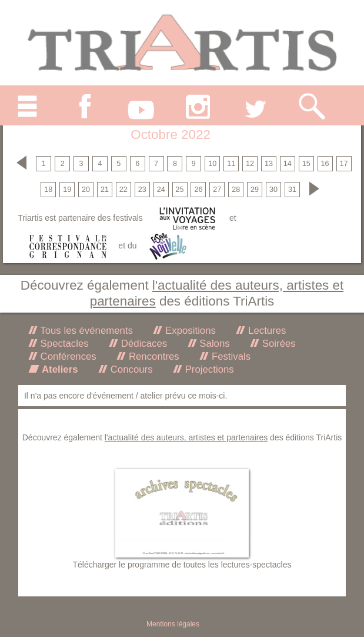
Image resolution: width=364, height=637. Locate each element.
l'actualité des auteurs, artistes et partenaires (186, 437)
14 (288, 164)
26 (198, 190)
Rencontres (152, 356)
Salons (213, 344)
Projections (208, 369)
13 (269, 164)
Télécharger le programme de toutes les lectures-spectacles (182, 565)
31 (292, 190)
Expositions (189, 331)
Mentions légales (173, 624)
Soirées (278, 344)
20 (86, 190)
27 (217, 190)
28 (236, 190)
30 (273, 190)
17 (343, 164)
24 (161, 190)
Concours (130, 369)
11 (231, 164)
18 (48, 190)
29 (255, 190)
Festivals (230, 356)
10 (212, 164)
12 (250, 164)
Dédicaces (143, 344)
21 (105, 190)
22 (123, 190)
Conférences (67, 356)
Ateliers (59, 369)
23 (142, 190)
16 (325, 164)
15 (306, 164)
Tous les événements (85, 331)
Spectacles (63, 344)
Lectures (266, 331)
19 (67, 190)
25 (180, 190)
